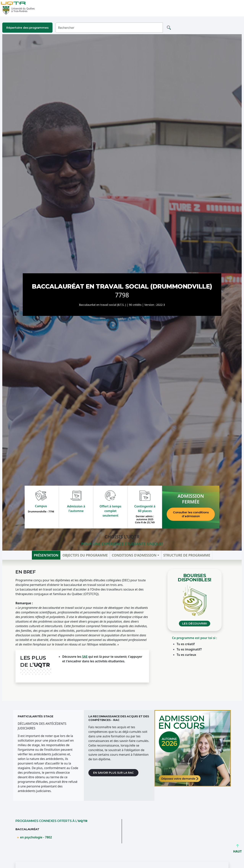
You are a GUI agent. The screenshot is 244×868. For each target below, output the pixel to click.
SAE (85, 657)
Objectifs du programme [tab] (85, 555)
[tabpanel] (122, 630)
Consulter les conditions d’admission (191, 514)
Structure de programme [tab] (187, 555)
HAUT (237, 850)
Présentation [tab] (46, 555)
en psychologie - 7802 (36, 837)
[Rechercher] (109, 28)
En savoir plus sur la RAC (113, 773)
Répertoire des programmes (27, 28)
